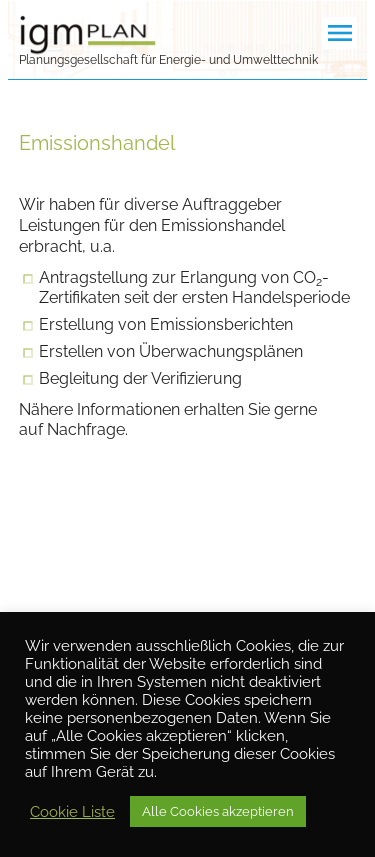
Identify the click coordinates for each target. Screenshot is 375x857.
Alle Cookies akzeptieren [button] (218, 811)
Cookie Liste (72, 811)
